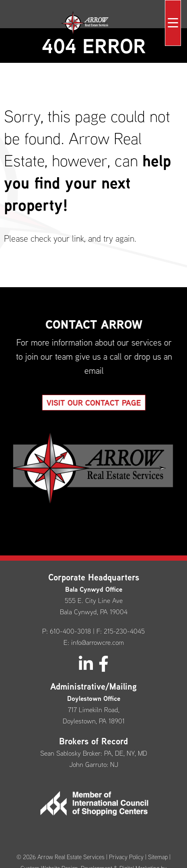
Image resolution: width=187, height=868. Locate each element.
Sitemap (158, 857)
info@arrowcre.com (98, 642)
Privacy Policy (126, 857)
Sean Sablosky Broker (70, 753)
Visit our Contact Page (101, 403)
